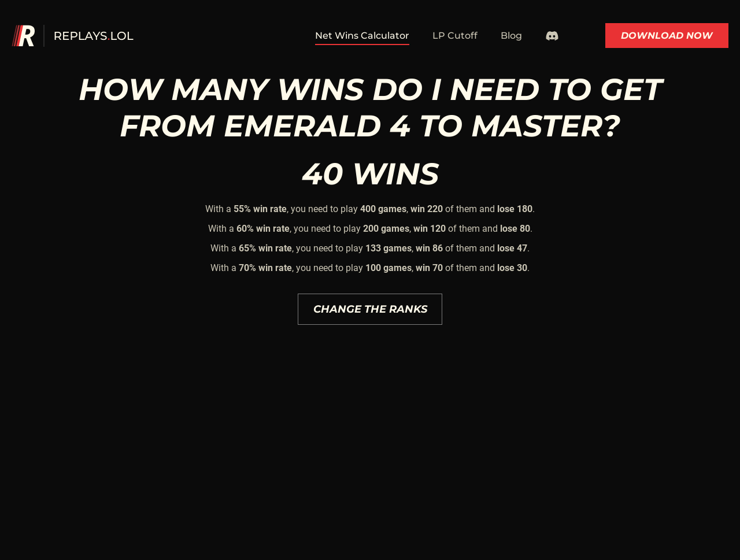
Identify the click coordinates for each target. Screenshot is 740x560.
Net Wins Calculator (362, 36)
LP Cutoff (455, 36)
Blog (511, 36)
